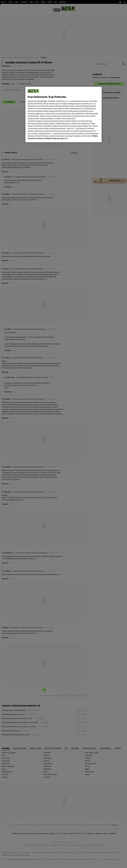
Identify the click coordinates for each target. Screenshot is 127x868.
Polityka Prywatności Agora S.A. (56, 138)
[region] (63, 114)
